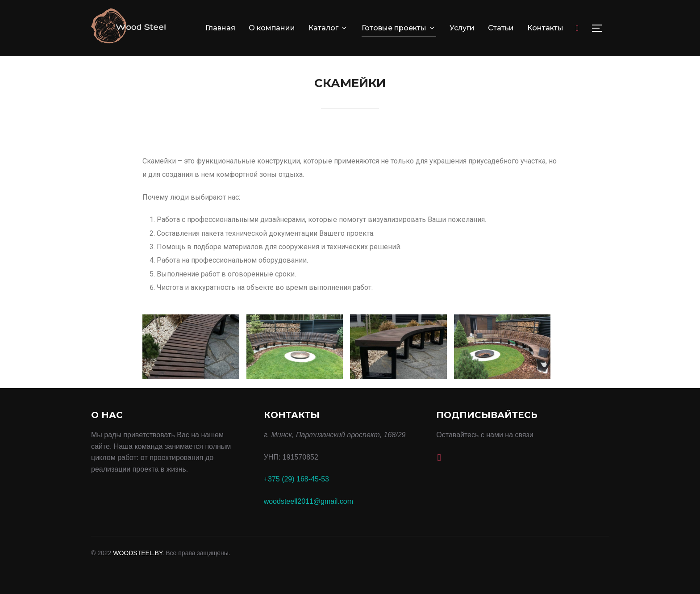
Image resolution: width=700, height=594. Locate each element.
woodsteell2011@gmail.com (308, 501)
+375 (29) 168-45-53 (296, 479)
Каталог (328, 28)
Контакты (545, 28)
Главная (220, 28)
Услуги (462, 28)
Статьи (501, 28)
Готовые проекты (399, 28)
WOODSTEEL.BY (137, 553)
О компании (272, 28)
